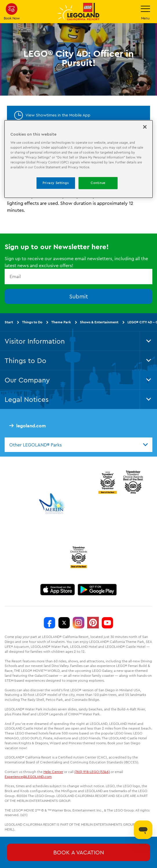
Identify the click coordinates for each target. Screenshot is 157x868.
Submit (79, 296)
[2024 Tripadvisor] (133, 482)
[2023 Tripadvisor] (107, 482)
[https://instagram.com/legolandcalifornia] (78, 623)
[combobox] (78, 445)
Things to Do (32, 322)
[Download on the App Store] (57, 590)
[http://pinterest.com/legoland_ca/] (93, 623)
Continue (98, 183)
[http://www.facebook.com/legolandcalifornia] (50, 623)
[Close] (145, 127)
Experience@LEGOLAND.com (28, 776)
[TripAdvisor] (78, 557)
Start (9, 322)
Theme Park (61, 322)
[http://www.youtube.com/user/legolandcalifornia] (107, 623)
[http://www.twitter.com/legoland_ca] (64, 623)
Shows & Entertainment (99, 322)
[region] (79, 159)
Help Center (53, 772)
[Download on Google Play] (97, 590)
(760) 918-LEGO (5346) (92, 772)
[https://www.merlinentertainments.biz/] (53, 504)
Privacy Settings (56, 183)
